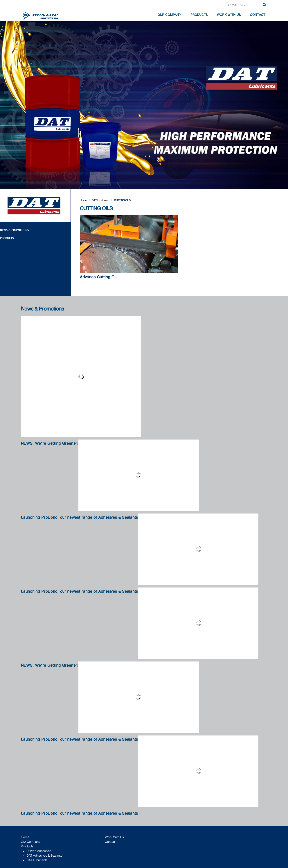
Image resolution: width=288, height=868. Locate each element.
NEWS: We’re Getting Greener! (50, 443)
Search (264, 5)
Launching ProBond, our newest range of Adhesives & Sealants (80, 517)
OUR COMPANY (169, 15)
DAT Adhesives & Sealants (44, 855)
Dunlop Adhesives (39, 851)
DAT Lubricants (101, 200)
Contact (258, 15)
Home (83, 200)
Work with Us (229, 15)
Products (199, 15)
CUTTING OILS (122, 200)
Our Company (30, 842)
